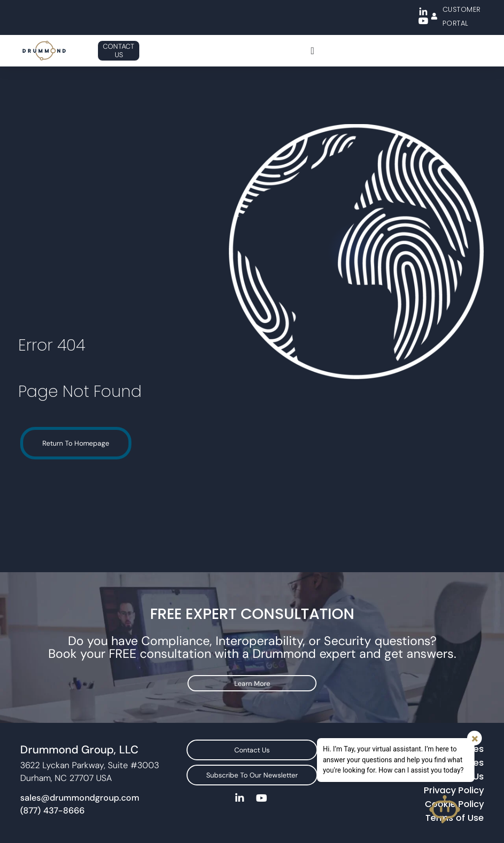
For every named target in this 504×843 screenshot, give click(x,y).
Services (465, 736)
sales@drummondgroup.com (80, 785)
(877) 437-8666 (52, 798)
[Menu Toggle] (312, 51)
